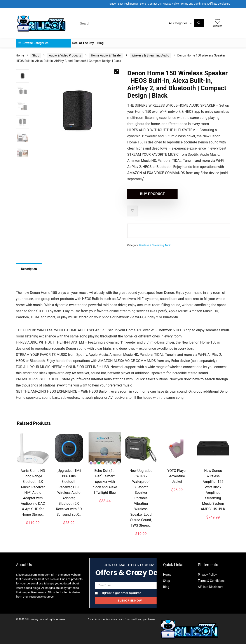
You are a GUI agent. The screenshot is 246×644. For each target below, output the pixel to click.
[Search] (199, 23)
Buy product (152, 194)
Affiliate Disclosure (219, 4)
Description (29, 269)
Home (20, 55)
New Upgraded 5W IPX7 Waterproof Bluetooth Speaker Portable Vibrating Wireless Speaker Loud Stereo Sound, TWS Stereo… (141, 498)
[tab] (29, 269)
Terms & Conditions (211, 581)
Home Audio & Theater (106, 55)
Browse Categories (33, 43)
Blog (100, 43)
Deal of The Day (83, 43)
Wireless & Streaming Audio (150, 55)
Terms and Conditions (194, 4)
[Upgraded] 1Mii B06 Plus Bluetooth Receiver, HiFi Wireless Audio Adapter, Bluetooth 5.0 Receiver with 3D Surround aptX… (69, 493)
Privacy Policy (171, 4)
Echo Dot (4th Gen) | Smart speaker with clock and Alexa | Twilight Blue (105, 482)
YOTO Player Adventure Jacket (177, 476)
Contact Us (154, 4)
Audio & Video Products (65, 55)
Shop (36, 55)
